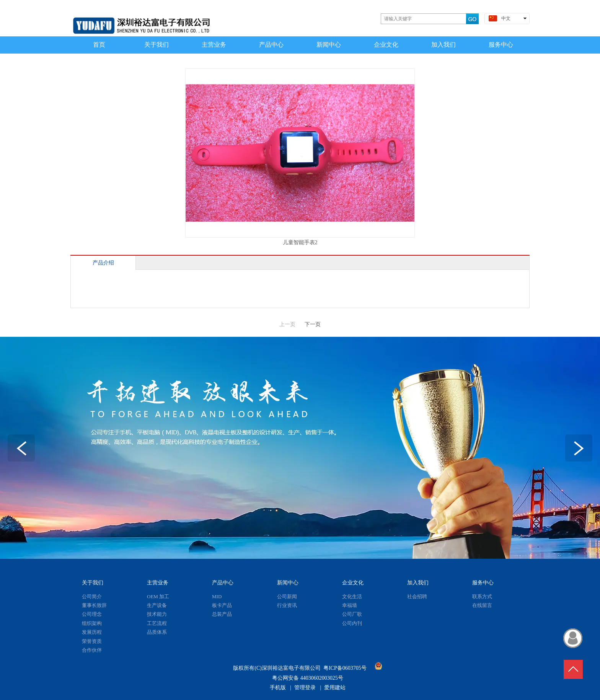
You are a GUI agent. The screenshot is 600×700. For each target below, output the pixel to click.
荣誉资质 (92, 641)
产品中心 (223, 583)
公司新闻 (287, 596)
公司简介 (92, 596)
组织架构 (92, 623)
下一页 (313, 324)
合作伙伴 (92, 650)
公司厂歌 (352, 614)
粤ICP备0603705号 (345, 668)
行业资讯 (287, 605)
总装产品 (222, 614)
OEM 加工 (158, 596)
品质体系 (157, 632)
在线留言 (482, 605)
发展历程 (92, 632)
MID (217, 596)
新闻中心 (288, 583)
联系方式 (482, 596)
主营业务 (158, 583)
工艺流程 (157, 623)
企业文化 (353, 583)
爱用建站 (335, 688)
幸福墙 (350, 605)
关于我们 (93, 583)
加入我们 (418, 583)
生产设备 (157, 605)
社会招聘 (417, 596)
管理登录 (305, 688)
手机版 (278, 688)
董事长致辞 (94, 605)
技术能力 (157, 614)
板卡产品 (222, 605)
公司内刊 (352, 623)
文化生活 (352, 596)
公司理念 (92, 614)
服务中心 (483, 583)
